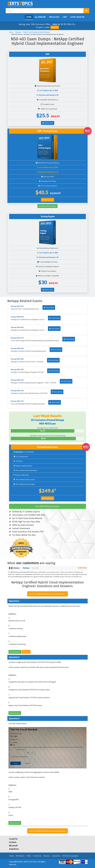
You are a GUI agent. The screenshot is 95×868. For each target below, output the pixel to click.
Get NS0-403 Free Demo (47, 206)
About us (47, 856)
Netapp (18, 32)
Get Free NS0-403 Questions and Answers (47, 594)
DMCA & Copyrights (70, 856)
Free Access (54, 17)
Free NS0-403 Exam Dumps (47, 506)
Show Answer (15, 652)
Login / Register (77, 17)
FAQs (29, 856)
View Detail (47, 498)
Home (29, 17)
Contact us (37, 856)
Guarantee (56, 856)
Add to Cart (48, 123)
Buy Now (26, 652)
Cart (65, 17)
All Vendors (40, 17)
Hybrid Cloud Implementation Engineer (37, 32)
